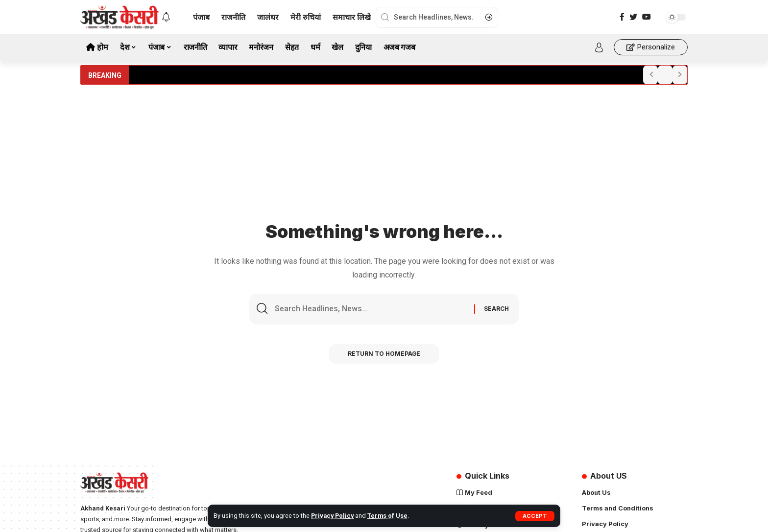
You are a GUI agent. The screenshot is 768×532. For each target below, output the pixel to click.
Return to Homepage (384, 354)
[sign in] (599, 47)
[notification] (166, 17)
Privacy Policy (333, 516)
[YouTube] (647, 17)
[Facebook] (622, 17)
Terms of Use (388, 516)
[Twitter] (633, 17)
